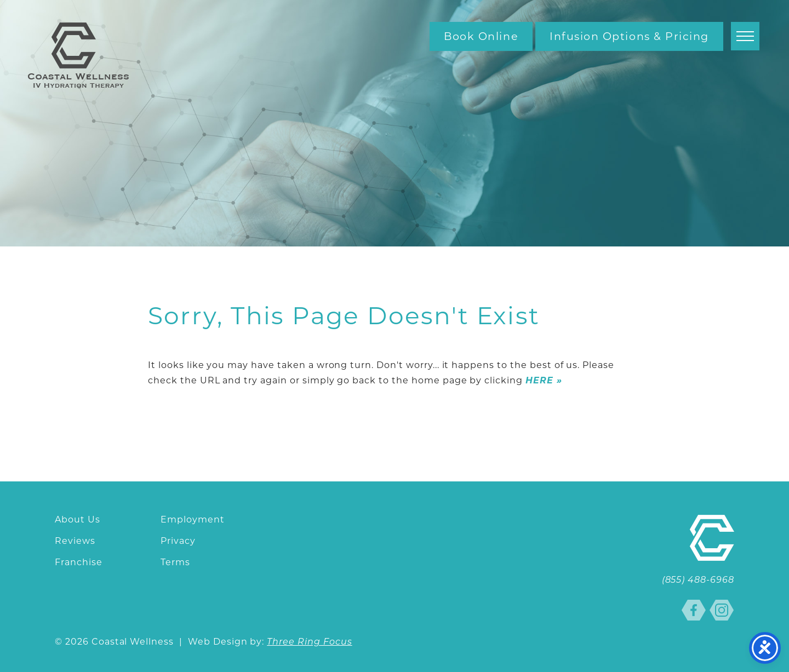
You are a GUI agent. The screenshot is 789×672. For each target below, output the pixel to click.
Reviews (75, 541)
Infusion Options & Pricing (629, 36)
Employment (193, 519)
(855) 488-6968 (698, 581)
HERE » (544, 380)
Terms (175, 562)
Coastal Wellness (78, 55)
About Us (78, 519)
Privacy (178, 541)
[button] (745, 36)
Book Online (481, 36)
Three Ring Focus (309, 642)
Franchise (79, 562)
